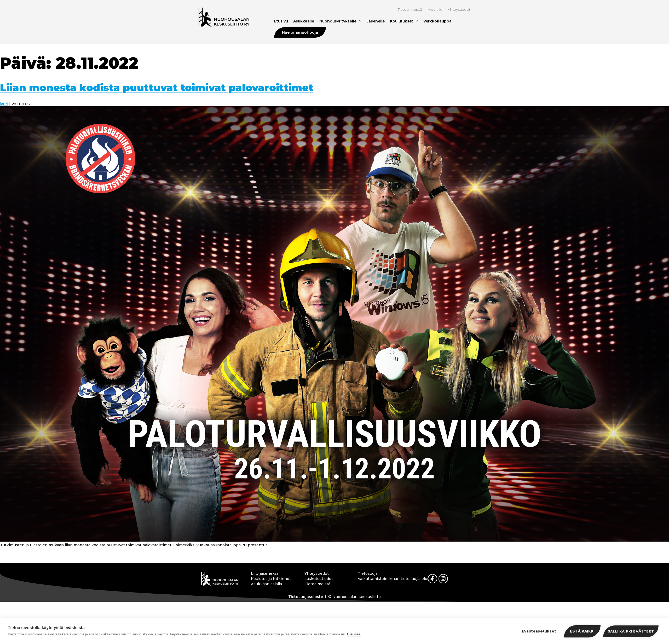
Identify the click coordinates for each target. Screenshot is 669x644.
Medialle (435, 9)
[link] (432, 579)
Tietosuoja (368, 573)
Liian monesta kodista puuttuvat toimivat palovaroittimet (157, 88)
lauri (4, 104)
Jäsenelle (376, 21)
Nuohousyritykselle (340, 21)
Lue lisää (354, 634)
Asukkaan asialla (266, 584)
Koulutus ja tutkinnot (271, 579)
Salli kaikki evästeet (631, 631)
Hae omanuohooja (300, 32)
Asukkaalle (304, 21)
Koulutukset (404, 21)
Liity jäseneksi (264, 573)
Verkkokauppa (437, 21)
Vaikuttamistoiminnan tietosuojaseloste (380, 579)
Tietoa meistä (410, 9)
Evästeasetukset (539, 631)
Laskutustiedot (319, 579)
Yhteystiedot (459, 9)
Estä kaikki (582, 631)
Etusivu (281, 21)
